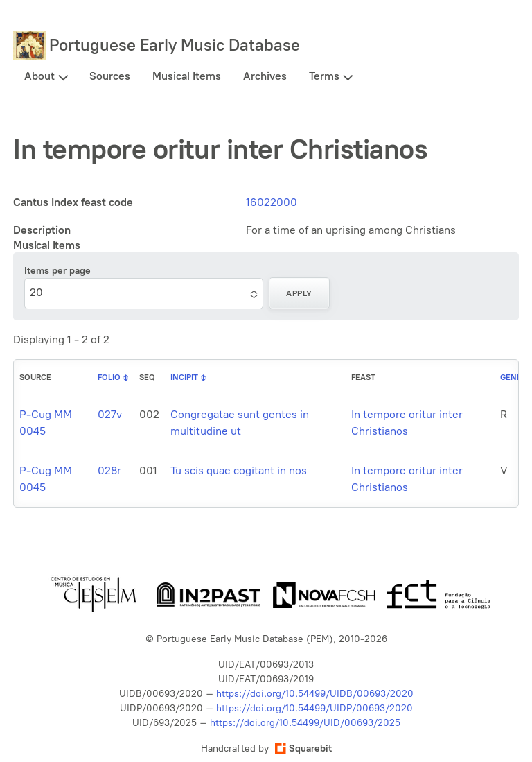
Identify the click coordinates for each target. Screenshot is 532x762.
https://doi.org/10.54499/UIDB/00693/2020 (315, 694)
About (39, 76)
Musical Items (187, 76)
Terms (324, 76)
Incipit (184, 377)
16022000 (272, 202)
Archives (265, 76)
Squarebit (303, 748)
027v (110, 414)
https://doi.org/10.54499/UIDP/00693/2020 (314, 708)
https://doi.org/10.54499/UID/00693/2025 (305, 723)
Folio (109, 377)
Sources (110, 76)
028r (109, 470)
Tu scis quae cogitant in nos (239, 470)
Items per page (57, 271)
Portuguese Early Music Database (175, 45)
